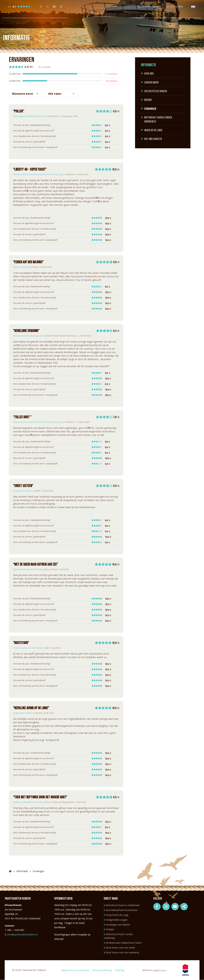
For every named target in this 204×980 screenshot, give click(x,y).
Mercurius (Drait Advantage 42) (28, 336)
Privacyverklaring (102, 970)
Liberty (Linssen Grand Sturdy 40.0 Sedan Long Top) (38, 174)
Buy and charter (153, 139)
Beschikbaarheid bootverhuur (121, 910)
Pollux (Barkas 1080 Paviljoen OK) (29, 116)
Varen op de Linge (153, 130)
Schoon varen (151, 83)
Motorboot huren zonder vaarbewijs (158, 119)
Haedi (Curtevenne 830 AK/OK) (27, 569)
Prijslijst (109, 929)
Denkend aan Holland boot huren (123, 943)
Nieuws (148, 100)
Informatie (149, 65)
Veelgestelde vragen (156, 91)
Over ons (149, 74)
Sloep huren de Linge (116, 915)
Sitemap (120, 970)
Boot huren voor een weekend (121, 952)
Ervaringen (150, 109)
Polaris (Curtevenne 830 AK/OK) (28, 648)
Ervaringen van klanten (117, 925)
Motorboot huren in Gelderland (122, 905)
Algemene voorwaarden (75, 970)
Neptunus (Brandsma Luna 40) (28, 802)
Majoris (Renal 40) (22, 267)
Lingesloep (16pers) (23, 491)
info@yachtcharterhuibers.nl (22, 935)
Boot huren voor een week (119, 948)
